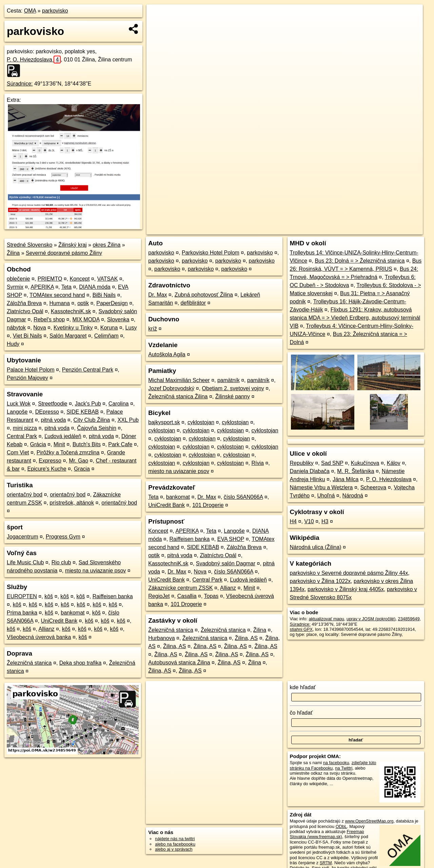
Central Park (22, 436)
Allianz (46, 629)
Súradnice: (20, 84)
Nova (40, 328)
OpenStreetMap (307, 229)
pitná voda (54, 420)
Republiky (302, 463)
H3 (325, 521)
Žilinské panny (233, 397)
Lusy (131, 328)
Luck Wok (19, 404)
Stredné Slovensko (29, 245)
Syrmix (15, 287)
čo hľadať (301, 713)
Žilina (13, 253)
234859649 (409, 619)
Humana (59, 303)
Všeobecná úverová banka (39, 637)
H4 (293, 521)
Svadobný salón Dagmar (226, 563)
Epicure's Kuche (47, 469)
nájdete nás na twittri (175, 839)
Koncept (80, 279)
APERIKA (42, 287)
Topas (211, 596)
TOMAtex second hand (57, 295)
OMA (30, 11)
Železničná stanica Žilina (178, 397)
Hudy (13, 344)
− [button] (158, 26)
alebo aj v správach (174, 849)
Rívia (258, 463)
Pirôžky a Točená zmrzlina (68, 452)
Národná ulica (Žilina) (316, 547)
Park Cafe (120, 444)
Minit (59, 444)
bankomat (73, 613)
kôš (49, 596)
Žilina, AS (246, 638)
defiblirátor (193, 303)
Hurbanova (161, 638)
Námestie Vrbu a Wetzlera (321, 487)
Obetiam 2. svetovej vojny (233, 388)
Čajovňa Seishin (97, 428)
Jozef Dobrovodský (171, 388)
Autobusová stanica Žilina (179, 663)
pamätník (229, 380)
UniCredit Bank (59, 621)
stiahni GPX (301, 629)
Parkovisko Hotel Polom (211, 253)
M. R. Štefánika (356, 471)
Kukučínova (365, 463)
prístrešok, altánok (72, 503)
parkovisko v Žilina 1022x (320, 581)
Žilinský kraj (73, 245)
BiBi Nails (104, 295)
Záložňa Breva (24, 303)
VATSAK (108, 279)
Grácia (38, 444)
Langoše (17, 412)
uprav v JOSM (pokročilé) (371, 619)
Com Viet (18, 452)
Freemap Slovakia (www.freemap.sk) (327, 834)
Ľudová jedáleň (63, 436)
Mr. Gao (78, 461)
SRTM (326, 863)
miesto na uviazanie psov (96, 571)
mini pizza (25, 428)
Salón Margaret (68, 336)
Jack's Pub (88, 404)
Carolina (119, 404)
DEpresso (47, 412)
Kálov (394, 463)
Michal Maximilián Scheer (179, 380)
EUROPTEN (22, 596)
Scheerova (373, 487)
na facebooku (336, 763)
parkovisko (55, 11)
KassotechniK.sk (71, 311)
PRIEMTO (50, 279)
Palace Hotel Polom (31, 370)
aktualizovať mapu (327, 619)
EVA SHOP (231, 539)
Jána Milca (346, 479)
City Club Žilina (92, 420)
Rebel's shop (49, 319)
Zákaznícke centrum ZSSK (180, 588)
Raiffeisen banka (113, 596)
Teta (66, 287)
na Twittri (344, 768)
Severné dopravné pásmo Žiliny (64, 253)
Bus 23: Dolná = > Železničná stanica (360, 261)
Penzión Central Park (88, 370)
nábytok (16, 328)
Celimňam (106, 336)
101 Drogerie (208, 505)
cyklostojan (201, 422)
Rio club (61, 562)
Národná (353, 496)
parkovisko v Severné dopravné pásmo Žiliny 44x (349, 573)
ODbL (341, 826)
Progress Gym (63, 537)
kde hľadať (303, 687)
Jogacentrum (23, 537)
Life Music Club (25, 562)
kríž (153, 329)
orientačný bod (25, 495)
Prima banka (22, 613)
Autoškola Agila (167, 354)
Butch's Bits (87, 444)
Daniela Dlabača (310, 471)
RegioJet (159, 596)
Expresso (50, 461)
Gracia (82, 469)
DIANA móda (95, 287)
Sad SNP (332, 463)
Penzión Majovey (27, 378)
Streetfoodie (53, 404)
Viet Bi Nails (27, 336)
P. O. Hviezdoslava (34, 60)
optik (83, 303)
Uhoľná (326, 496)
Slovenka (118, 319)
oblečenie (18, 279)
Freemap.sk (342, 229)
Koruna (109, 328)
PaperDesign (112, 303)
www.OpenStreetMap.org (369, 821)
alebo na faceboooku (175, 844)
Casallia (187, 596)
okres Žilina (106, 245)
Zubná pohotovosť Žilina (204, 295)
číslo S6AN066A (243, 497)
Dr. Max (157, 295)
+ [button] (158, 16)
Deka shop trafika (81, 663)
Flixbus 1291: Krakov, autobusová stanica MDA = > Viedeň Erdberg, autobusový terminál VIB (355, 318)
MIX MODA (86, 319)
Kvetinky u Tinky (73, 328)
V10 (309, 521)
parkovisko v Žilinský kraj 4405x (346, 589)
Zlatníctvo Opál (25, 311)
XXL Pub (128, 420)
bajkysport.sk (164, 422)
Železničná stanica (29, 663)
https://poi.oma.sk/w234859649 (393, 229)
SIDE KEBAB (83, 412)
